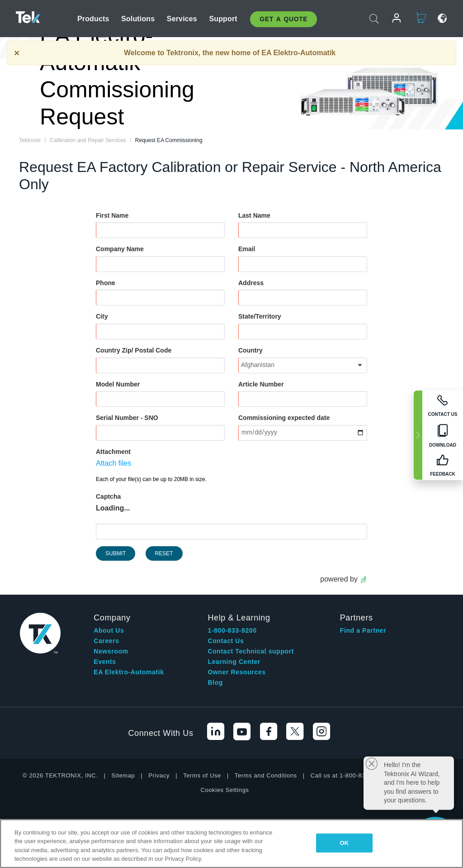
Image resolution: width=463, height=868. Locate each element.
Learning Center (234, 662)
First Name (112, 215)
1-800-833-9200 (232, 630)
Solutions (138, 19)
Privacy (159, 775)
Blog (216, 682)
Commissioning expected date (284, 418)
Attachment (113, 452)
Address (251, 283)
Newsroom (111, 651)
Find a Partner (363, 630)
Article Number (261, 384)
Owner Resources (237, 672)
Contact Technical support (251, 651)
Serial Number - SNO (127, 418)
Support (223, 19)
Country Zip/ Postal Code (134, 350)
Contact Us (226, 641)
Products (93, 19)
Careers (106, 641)
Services (182, 19)
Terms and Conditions (266, 775)
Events (105, 662)
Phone (106, 283)
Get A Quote (283, 19)
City (102, 316)
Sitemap (123, 775)
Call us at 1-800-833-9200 (348, 775)
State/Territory (260, 316)
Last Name (254, 215)
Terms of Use (202, 775)
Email (247, 249)
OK (345, 843)
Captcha (108, 496)
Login (393, 18)
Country (250, 350)
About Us (109, 630)
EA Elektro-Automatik (129, 672)
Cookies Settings (224, 790)
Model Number (118, 384)
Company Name (120, 249)
